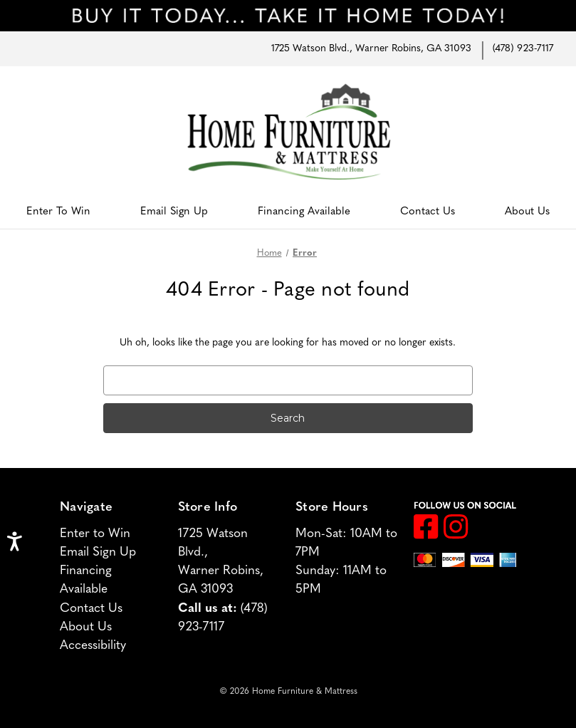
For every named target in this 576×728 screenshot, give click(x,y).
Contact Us (428, 212)
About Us (527, 212)
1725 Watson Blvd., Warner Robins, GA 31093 (371, 49)
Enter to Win (58, 212)
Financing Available (304, 212)
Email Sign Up (174, 212)
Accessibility (93, 646)
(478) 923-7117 (523, 49)
